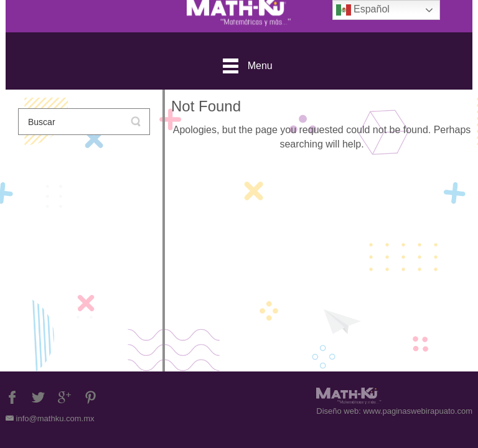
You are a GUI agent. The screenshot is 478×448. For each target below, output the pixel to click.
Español (363, 10)
